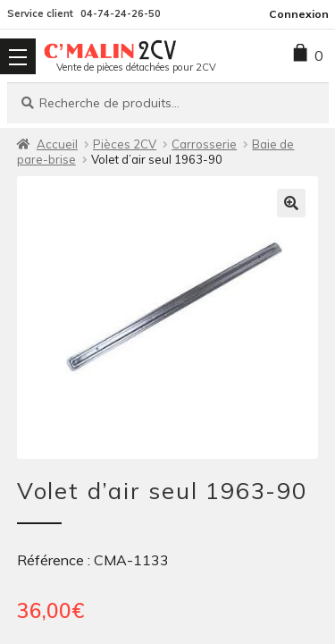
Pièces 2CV (125, 144)
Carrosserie (204, 144)
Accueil (57, 144)
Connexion (299, 14)
